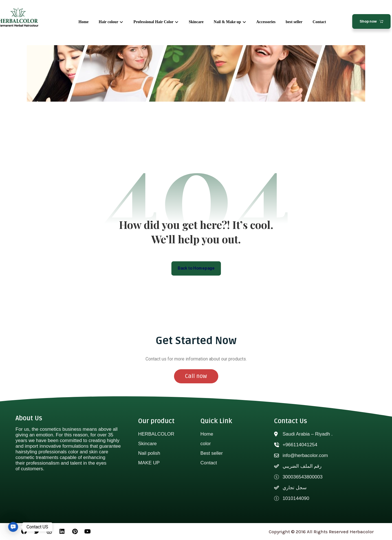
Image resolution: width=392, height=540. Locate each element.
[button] (13, 527)
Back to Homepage (196, 268)
